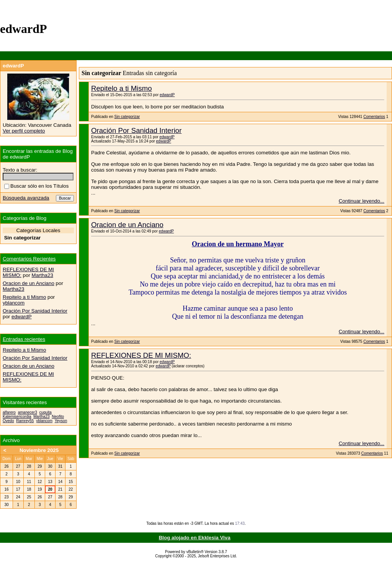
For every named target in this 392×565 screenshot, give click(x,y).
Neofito (58, 417)
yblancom (14, 303)
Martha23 (42, 275)
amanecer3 (28, 412)
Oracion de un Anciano (127, 225)
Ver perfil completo (24, 131)
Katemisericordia (17, 417)
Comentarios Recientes (29, 259)
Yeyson (61, 421)
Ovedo (8, 421)
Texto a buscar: (20, 170)
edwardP (167, 95)
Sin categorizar (127, 117)
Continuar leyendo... (362, 201)
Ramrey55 (25, 421)
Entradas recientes (24, 339)
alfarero (9, 412)
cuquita (46, 412)
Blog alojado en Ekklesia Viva (195, 538)
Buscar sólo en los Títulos (36, 186)
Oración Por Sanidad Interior (136, 130)
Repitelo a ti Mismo (122, 88)
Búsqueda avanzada (26, 198)
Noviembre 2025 (39, 450)
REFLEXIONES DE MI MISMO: (141, 355)
